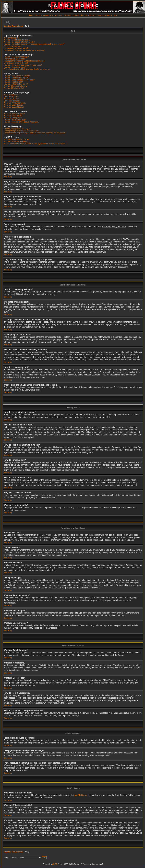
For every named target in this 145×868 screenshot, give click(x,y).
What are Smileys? (11, 99)
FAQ (31, 15)
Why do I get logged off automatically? (19, 42)
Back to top (8, 177)
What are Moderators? (13, 116)
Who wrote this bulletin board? (16, 139)
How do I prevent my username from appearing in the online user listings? (34, 44)
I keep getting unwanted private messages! (21, 131)
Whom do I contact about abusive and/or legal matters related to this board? (35, 144)
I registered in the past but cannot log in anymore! (24, 50)
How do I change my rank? (15, 67)
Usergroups (58, 15)
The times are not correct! (14, 59)
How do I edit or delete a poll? (16, 84)
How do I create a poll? (13, 82)
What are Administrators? (14, 114)
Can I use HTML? (11, 97)
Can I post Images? (12, 101)
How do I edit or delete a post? (16, 78)
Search (38, 15)
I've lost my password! (13, 46)
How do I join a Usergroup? (15, 120)
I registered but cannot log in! (16, 48)
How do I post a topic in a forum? (17, 76)
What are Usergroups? (13, 118)
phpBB (55, 864)
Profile (76, 15)
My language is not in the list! (16, 63)
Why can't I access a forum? (15, 86)
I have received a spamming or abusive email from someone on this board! (34, 133)
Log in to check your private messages (96, 15)
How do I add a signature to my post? (19, 80)
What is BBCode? (11, 95)
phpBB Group (81, 795)
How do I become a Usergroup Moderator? (21, 122)
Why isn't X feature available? (16, 141)
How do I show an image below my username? (23, 65)
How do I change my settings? (16, 57)
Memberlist (47, 15)
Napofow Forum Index (13, 26)
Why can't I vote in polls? (14, 88)
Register (68, 15)
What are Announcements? (15, 103)
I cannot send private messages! (17, 129)
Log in (115, 15)
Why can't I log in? (11, 38)
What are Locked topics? (14, 107)
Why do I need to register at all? (17, 40)
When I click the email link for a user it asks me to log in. (27, 69)
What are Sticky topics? (13, 105)
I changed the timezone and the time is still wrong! (24, 61)
